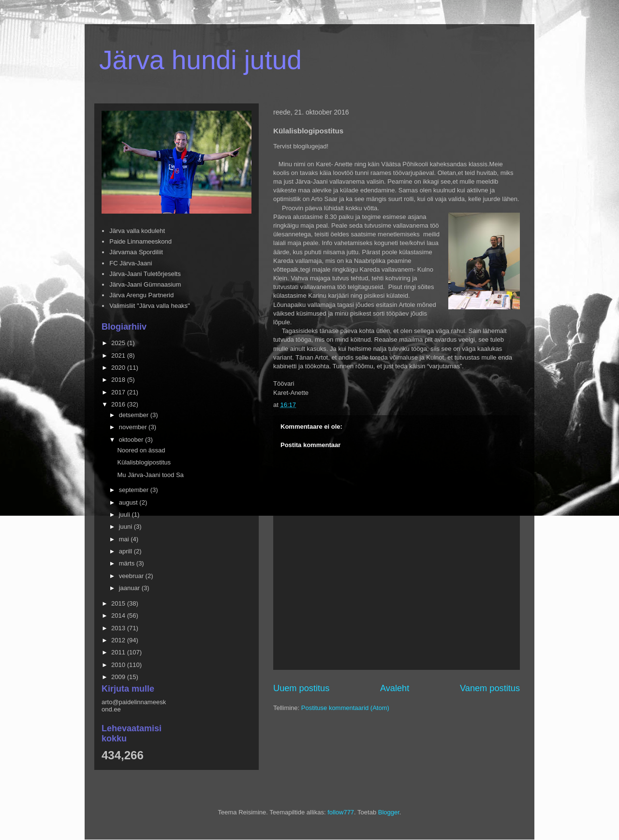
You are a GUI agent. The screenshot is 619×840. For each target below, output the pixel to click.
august (129, 502)
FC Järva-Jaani (131, 263)
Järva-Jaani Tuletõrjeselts (145, 274)
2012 (119, 640)
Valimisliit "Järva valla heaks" (150, 306)
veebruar (132, 576)
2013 (119, 628)
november (134, 427)
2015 (119, 603)
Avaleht (395, 688)
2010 (119, 665)
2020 (119, 368)
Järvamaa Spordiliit (136, 252)
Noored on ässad (141, 450)
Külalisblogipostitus (144, 462)
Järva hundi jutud (200, 60)
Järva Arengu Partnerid (141, 295)
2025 (119, 343)
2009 (119, 677)
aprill (126, 551)
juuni (126, 527)
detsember (135, 415)
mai (125, 539)
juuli (125, 514)
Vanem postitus (490, 688)
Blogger (389, 812)
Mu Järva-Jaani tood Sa (150, 475)
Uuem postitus (301, 688)
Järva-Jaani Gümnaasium (145, 284)
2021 (119, 355)
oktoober (132, 440)
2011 (119, 652)
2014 (119, 616)
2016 (119, 404)
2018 (119, 380)
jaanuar (130, 588)
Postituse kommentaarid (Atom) (345, 708)
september (135, 490)
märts (128, 563)
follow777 (341, 812)
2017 (119, 392)
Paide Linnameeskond (140, 241)
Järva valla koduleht (137, 231)
